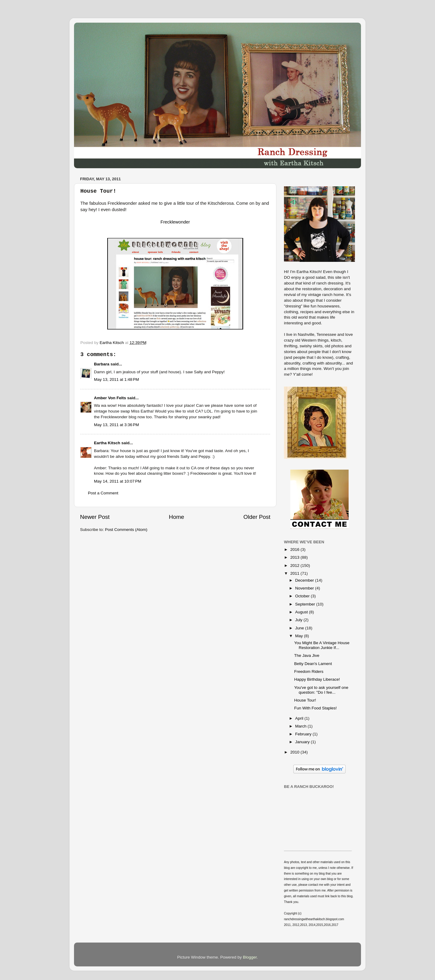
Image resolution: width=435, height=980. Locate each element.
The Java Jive (307, 655)
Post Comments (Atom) (126, 530)
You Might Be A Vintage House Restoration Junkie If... (322, 645)
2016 (295, 549)
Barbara (102, 364)
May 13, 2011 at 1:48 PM (116, 379)
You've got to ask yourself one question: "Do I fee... (321, 690)
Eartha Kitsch (107, 443)
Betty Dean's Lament (313, 664)
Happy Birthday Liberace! (317, 679)
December (305, 580)
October (303, 596)
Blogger (250, 957)
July (299, 620)
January (303, 742)
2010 (295, 752)
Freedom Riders (309, 672)
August (302, 612)
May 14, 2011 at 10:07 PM (118, 481)
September (306, 604)
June (300, 628)
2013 (295, 557)
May (300, 636)
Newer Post (95, 517)
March (301, 726)
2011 (295, 573)
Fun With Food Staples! (316, 708)
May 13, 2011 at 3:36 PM (116, 425)
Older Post (257, 517)
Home (176, 517)
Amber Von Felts (110, 398)
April (300, 718)
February (304, 734)
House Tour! (305, 700)
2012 (295, 566)
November (305, 588)
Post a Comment (103, 493)
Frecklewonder (175, 222)
